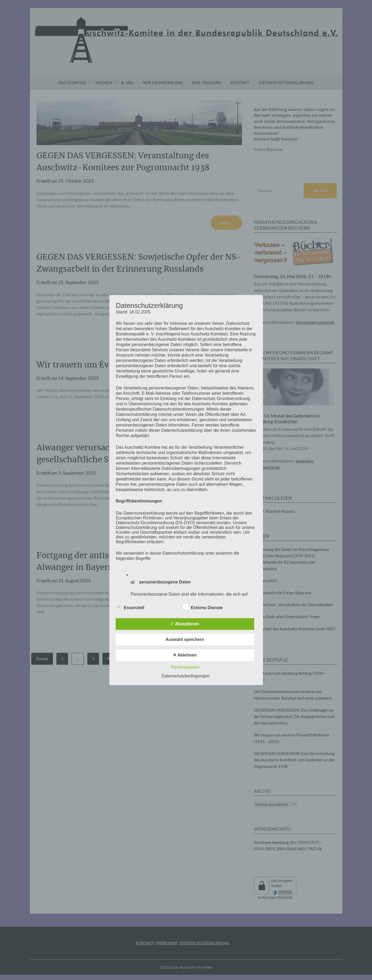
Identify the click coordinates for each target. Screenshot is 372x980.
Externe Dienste (203, 607)
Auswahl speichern (185, 639)
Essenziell (130, 607)
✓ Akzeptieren (185, 624)
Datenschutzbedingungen (185, 676)
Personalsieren (185, 667)
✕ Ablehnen (185, 655)
